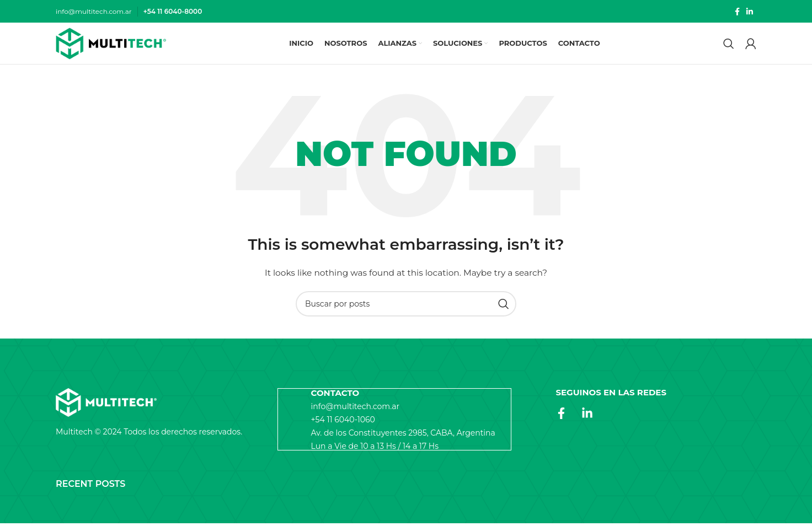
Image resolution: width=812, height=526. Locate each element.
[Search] (729, 45)
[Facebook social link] (737, 12)
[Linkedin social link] (750, 12)
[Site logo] (111, 45)
